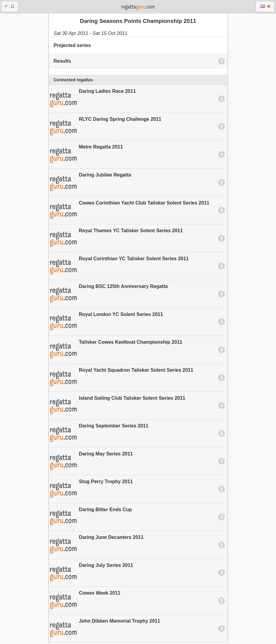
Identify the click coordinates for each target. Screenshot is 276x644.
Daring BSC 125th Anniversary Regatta (108, 296)
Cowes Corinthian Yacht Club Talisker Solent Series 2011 (129, 212)
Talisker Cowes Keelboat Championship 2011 (116, 352)
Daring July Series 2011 (91, 575)
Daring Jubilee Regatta (90, 184)
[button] (10, 7)
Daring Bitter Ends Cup (90, 519)
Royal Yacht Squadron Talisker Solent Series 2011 (121, 380)
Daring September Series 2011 (99, 435)
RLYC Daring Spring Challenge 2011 (105, 129)
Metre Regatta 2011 (86, 156)
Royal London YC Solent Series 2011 (106, 324)
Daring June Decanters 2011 (96, 547)
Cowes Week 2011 (85, 602)
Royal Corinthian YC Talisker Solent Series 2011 (119, 268)
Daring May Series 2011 (91, 463)
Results (62, 63)
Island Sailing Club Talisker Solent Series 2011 (117, 407)
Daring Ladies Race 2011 (92, 101)
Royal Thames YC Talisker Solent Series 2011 (116, 240)
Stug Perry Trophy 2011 (91, 491)
